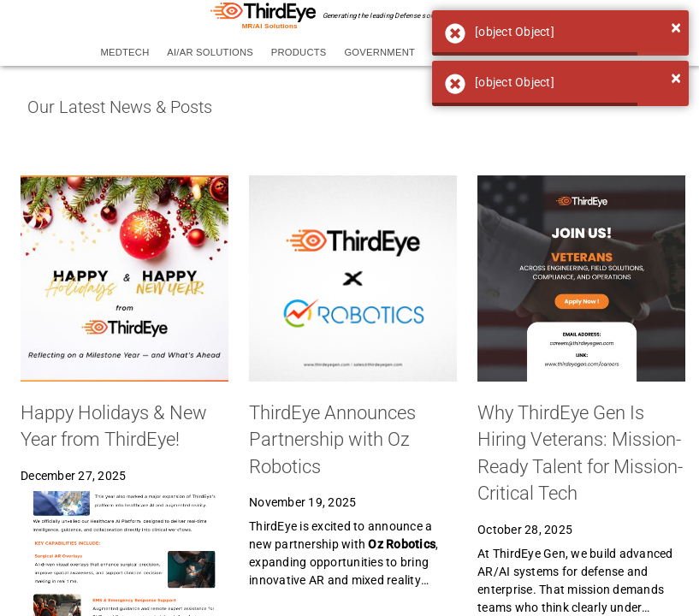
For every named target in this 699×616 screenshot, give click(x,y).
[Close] (676, 28)
